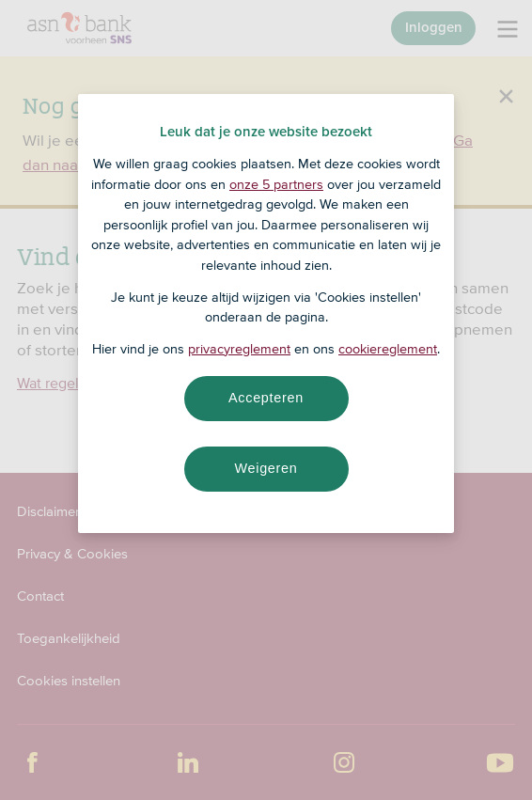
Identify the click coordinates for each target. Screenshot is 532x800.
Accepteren (266, 398)
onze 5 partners (276, 184)
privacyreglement (239, 349)
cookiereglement (388, 349)
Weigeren (266, 468)
